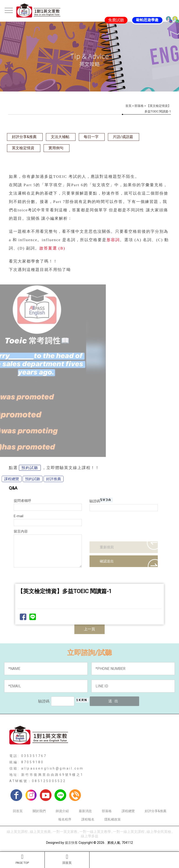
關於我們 (39, 811)
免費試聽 (116, 20)
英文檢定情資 (23, 148)
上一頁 (89, 629)
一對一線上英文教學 (95, 832)
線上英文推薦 (40, 832)
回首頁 (67, 859)
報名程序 (65, 819)
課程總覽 (128, 811)
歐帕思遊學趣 (147, 20)
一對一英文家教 (65, 832)
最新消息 (85, 811)
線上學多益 (90, 836)
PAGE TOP (22, 859)
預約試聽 (30, 468)
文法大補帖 (60, 137)
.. (106, 843)
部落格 (139, 106)
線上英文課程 (17, 832)
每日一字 (91, 137)
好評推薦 (31, 479)
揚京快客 (71, 843)
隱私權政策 (113, 819)
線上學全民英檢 (159, 832)
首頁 (128, 106)
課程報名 (88, 819)
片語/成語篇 (123, 137)
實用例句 (56, 148)
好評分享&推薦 (24, 137)
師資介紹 (62, 811)
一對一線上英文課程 (129, 832)
